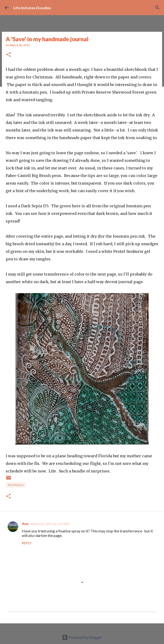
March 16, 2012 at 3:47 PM (50, 524)
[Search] (157, 8)
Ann (25, 524)
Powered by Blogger (82, 637)
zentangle (16, 485)
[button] (9, 55)
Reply (27, 543)
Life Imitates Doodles (32, 8)
